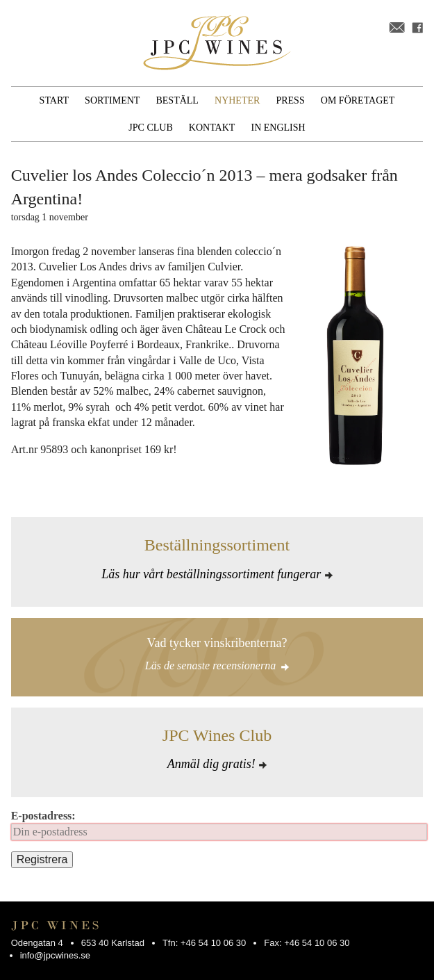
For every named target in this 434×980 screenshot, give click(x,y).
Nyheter (237, 100)
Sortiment (112, 100)
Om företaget (358, 100)
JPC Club (150, 128)
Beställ (177, 100)
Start (54, 100)
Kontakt (212, 128)
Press (290, 100)
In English (278, 128)
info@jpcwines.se (55, 955)
